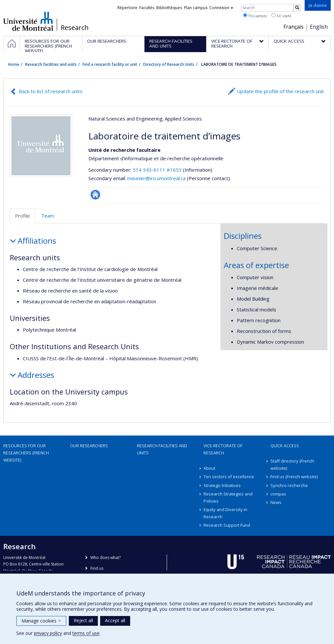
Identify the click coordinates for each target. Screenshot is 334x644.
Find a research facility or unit (110, 64)
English (319, 27)
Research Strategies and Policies (228, 497)
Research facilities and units (51, 64)
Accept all (115, 620)
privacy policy (48, 633)
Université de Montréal (28, 21)
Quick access (285, 446)
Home (14, 64)
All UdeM (281, 16)
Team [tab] (48, 216)
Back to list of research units (51, 91)
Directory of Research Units (169, 64)
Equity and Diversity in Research (225, 513)
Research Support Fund (227, 525)
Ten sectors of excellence (229, 477)
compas (278, 494)
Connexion (221, 8)
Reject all (83, 620)
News (276, 502)
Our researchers (89, 446)
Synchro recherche (289, 485)
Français (294, 27)
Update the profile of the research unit (280, 91)
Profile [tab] (23, 216)
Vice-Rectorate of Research (223, 449)
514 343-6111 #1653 (157, 170)
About (209, 468)
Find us (97, 568)
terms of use (86, 633)
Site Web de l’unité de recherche (95, 195)
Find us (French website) (294, 477)
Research (75, 28)
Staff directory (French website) (292, 465)
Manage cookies (41, 621)
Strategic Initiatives (222, 485)
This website (255, 16)
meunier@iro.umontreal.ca (156, 178)
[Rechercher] (297, 8)
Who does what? (106, 558)
